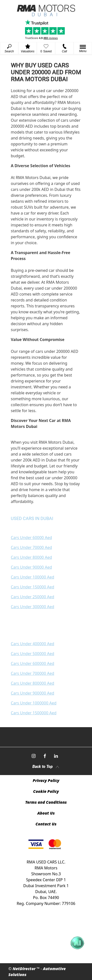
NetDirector (25, 969)
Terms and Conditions (46, 802)
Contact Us (46, 824)
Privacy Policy (46, 780)
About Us (46, 813)
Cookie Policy (46, 791)
